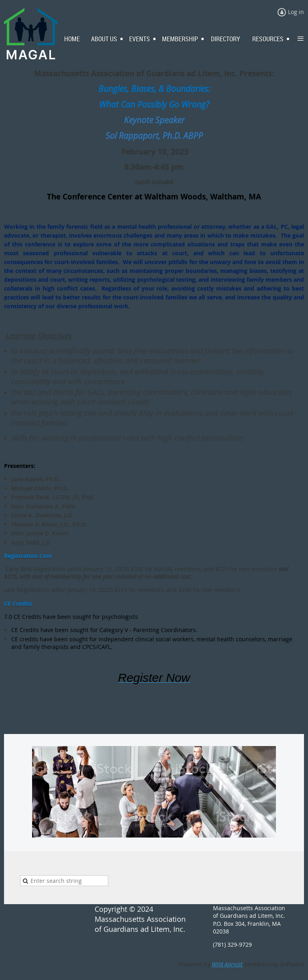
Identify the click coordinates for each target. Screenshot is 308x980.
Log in (296, 12)
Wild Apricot (227, 964)
